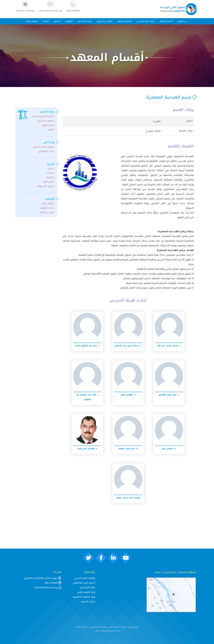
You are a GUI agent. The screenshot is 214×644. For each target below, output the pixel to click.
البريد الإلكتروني (46, 151)
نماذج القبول (48, 125)
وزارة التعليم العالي (86, 592)
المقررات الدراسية (45, 121)
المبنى (50, 130)
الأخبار (51, 169)
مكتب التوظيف (47, 208)
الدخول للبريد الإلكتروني (84, 583)
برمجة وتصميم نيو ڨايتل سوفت (107, 631)
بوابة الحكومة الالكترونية (84, 597)
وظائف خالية (48, 204)
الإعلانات (50, 177)
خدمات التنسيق (88, 602)
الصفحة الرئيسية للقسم (42, 116)
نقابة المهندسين (87, 587)
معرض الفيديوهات (45, 186)
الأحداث (50, 173)
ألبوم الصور (48, 182)
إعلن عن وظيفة (46, 212)
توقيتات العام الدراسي (43, 147)
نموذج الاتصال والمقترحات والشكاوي (43, 578)
